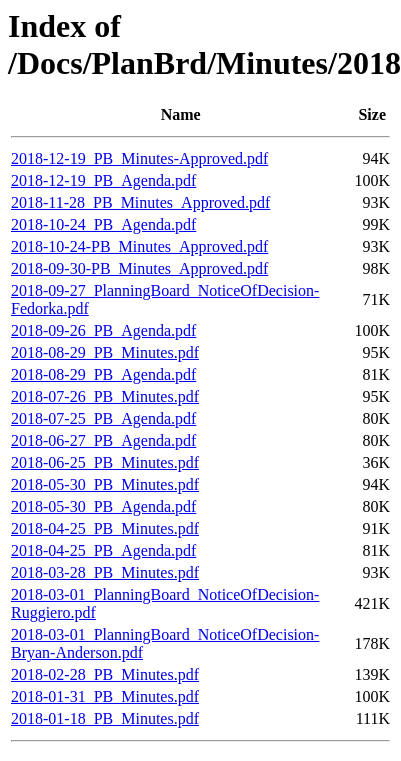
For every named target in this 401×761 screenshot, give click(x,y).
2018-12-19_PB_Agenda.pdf (103, 180)
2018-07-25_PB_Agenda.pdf (103, 418)
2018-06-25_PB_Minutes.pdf (105, 462)
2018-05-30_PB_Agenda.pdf (103, 506)
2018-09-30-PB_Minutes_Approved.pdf (139, 268)
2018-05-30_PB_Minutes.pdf (105, 484)
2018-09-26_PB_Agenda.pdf (103, 330)
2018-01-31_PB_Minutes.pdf (105, 696)
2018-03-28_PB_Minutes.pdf (105, 572)
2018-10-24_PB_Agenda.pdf (103, 224)
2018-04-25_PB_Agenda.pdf (103, 550)
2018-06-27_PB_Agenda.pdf (103, 440)
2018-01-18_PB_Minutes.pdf (105, 718)
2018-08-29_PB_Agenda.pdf (103, 374)
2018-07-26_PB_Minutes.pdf (105, 396)
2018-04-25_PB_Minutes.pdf (105, 528)
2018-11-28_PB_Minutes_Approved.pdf (140, 202)
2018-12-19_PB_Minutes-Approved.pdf (139, 158)
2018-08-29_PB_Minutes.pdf (105, 352)
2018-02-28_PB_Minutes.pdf (105, 674)
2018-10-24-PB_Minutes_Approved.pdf (139, 246)
